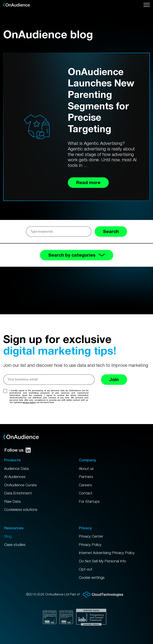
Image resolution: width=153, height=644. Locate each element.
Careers (85, 485)
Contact (86, 493)
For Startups (89, 501)
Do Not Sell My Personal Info (102, 561)
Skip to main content (0, 0)
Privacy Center (91, 536)
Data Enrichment (18, 493)
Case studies (15, 545)
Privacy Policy (90, 545)
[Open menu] (147, 5)
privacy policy (29, 402)
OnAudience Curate (20, 485)
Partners (86, 477)
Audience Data (16, 468)
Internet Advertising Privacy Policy (107, 553)
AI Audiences (15, 477)
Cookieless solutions (21, 509)
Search (111, 231)
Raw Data (12, 501)
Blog (8, 536)
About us (86, 468)
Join (114, 379)
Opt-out (86, 569)
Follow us (17, 450)
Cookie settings (92, 577)
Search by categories (77, 255)
